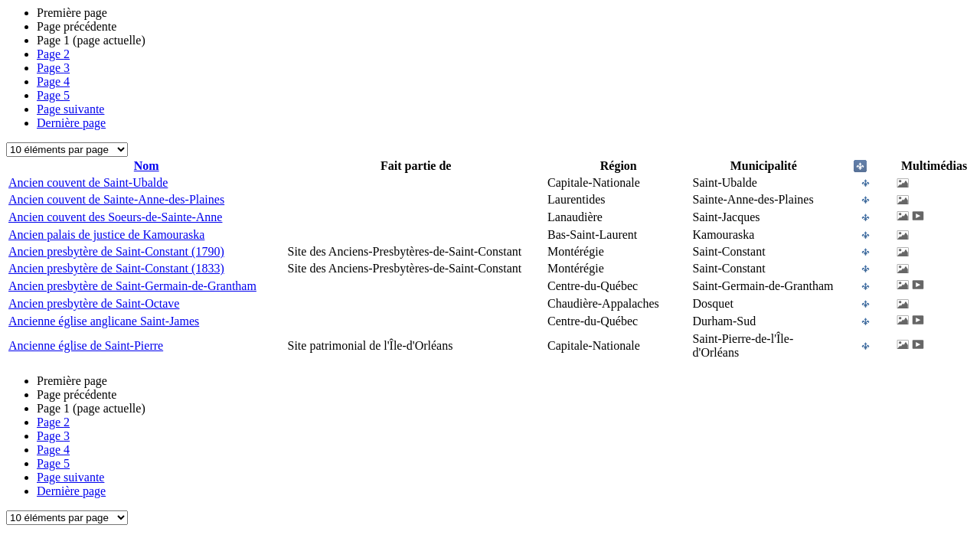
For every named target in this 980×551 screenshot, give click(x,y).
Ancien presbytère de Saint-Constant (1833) (116, 268)
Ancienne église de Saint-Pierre (86, 346)
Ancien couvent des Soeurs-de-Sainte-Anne (115, 217)
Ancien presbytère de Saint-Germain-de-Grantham (132, 286)
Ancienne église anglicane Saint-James (104, 321)
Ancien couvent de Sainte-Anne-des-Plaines (116, 199)
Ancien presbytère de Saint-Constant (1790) (116, 251)
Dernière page (71, 123)
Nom (147, 166)
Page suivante (70, 109)
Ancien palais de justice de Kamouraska (106, 235)
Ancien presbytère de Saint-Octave (94, 303)
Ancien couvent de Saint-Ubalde (88, 183)
